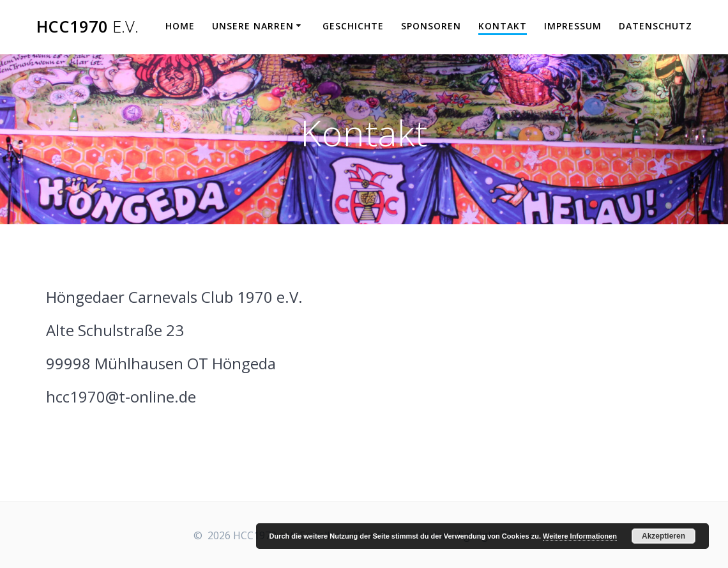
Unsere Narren (253, 26)
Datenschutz (656, 26)
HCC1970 (87, 27)
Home (180, 26)
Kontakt (503, 26)
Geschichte (353, 26)
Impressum (573, 26)
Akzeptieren (664, 536)
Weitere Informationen (580, 536)
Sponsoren (431, 26)
